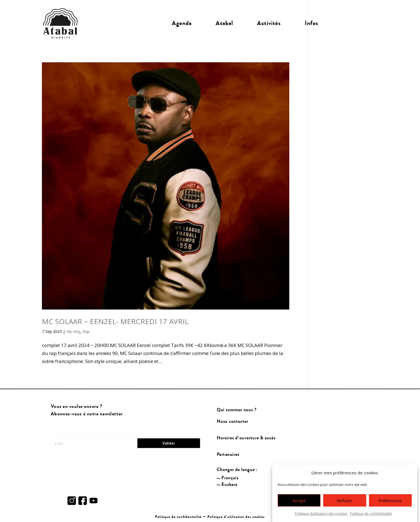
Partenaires (228, 454)
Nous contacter (232, 421)
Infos (311, 23)
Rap (86, 331)
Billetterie (355, 23)
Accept (299, 502)
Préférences (390, 502)
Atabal (224, 23)
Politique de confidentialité (371, 516)
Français (230, 478)
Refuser (345, 502)
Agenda (182, 23)
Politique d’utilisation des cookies (321, 516)
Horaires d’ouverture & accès (246, 438)
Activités (269, 23)
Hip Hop (73, 331)
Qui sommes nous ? (236, 410)
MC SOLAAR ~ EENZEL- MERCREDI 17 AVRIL (115, 321)
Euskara (229, 484)
